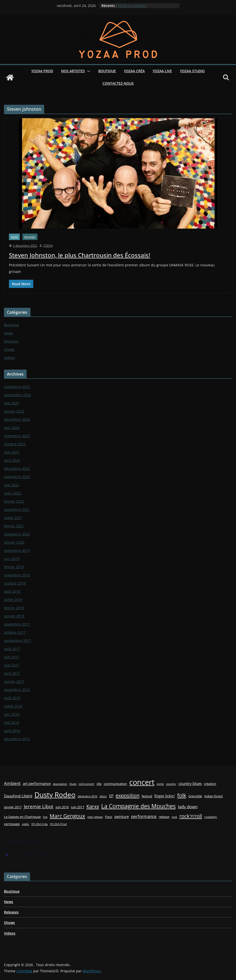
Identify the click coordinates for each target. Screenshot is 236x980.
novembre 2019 (17, 550)
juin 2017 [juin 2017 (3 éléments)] (78, 807)
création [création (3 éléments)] (210, 784)
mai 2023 (12, 452)
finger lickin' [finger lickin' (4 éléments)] (165, 796)
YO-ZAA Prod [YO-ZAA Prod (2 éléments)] (58, 824)
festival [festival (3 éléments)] (147, 796)
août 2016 (12, 698)
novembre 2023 (17, 436)
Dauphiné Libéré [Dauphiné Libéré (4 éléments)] (18, 796)
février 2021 (14, 526)
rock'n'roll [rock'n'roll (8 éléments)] (191, 816)
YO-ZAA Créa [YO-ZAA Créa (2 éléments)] (39, 824)
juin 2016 (12, 714)
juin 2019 (12, 559)
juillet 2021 (13, 518)
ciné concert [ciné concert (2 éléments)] (86, 784)
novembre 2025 (17, 387)
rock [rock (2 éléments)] (174, 817)
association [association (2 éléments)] (60, 784)
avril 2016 (12, 731)
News (14, 237)
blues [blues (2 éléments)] (73, 784)
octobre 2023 (15, 444)
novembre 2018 (17, 575)
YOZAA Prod (42, 71)
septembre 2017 (17, 641)
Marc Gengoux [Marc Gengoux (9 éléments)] (67, 816)
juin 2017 (12, 657)
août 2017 (12, 649)
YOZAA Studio (192, 71)
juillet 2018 (13, 600)
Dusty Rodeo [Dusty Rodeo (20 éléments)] (55, 795)
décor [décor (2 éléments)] (103, 796)
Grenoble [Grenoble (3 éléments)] (195, 796)
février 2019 (14, 567)
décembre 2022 (17, 469)
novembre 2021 (17, 509)
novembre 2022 (17, 477)
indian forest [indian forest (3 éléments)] (214, 796)
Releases (30, 237)
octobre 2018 (15, 583)
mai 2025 (12, 403)
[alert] (118, 854)
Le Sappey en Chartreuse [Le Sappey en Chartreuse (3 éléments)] (22, 817)
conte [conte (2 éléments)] (160, 784)
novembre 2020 (17, 534)
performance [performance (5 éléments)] (144, 816)
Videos (9, 358)
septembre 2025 (17, 395)
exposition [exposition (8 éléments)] (128, 795)
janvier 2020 (14, 542)
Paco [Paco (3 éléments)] (109, 817)
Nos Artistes (73, 71)
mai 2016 (12, 722)
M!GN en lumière (132, 6)
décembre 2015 (17, 739)
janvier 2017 (14, 682)
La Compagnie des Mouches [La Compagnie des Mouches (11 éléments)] (138, 806)
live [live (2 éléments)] (45, 817)
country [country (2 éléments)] (171, 784)
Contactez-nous (118, 83)
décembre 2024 (17, 419)
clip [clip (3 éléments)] (99, 784)
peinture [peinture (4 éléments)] (122, 816)
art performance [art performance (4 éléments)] (37, 783)
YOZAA (48, 246)
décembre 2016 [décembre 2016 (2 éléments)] (87, 796)
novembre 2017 (17, 624)
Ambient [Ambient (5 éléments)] (12, 783)
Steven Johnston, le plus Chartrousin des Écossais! (80, 255)
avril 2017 (12, 673)
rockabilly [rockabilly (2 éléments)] (211, 817)
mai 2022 (12, 485)
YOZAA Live (162, 71)
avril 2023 (12, 460)
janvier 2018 (14, 616)
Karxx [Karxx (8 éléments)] (93, 806)
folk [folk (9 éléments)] (182, 795)
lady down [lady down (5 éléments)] (188, 807)
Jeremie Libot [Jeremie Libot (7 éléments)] (39, 806)
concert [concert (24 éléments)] (142, 782)
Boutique (107, 71)
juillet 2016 (13, 706)
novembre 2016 (17, 690)
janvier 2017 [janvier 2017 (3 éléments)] (13, 807)
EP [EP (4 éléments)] (111, 796)
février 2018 (14, 608)
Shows (9, 349)
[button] (88, 71)
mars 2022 (13, 493)
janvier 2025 (14, 411)
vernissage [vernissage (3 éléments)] (12, 824)
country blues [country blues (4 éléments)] (190, 783)
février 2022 (14, 501)
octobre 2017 (15, 632)
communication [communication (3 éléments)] (115, 784)
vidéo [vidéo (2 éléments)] (25, 824)
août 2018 (12, 591)
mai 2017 (12, 665)
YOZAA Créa (134, 71)
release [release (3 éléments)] (164, 817)
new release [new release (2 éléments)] (95, 817)
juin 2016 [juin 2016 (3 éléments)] (62, 807)
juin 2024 (12, 428)
